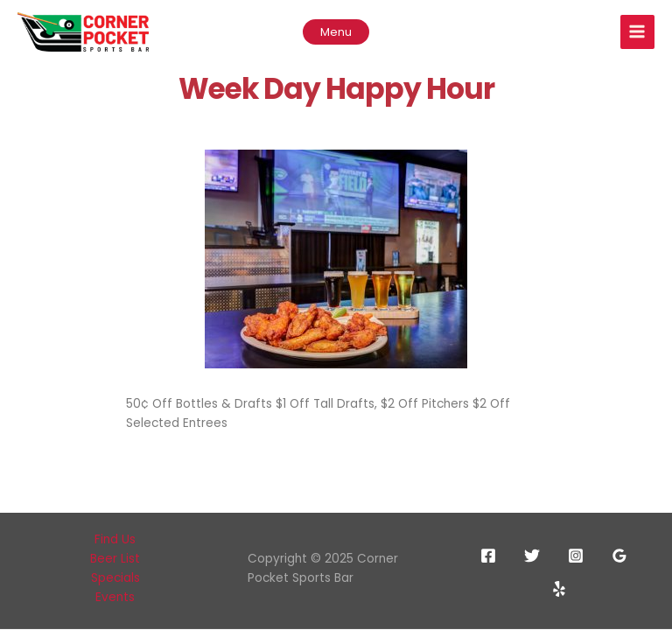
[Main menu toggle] (637, 32)
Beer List (115, 559)
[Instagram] (576, 556)
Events (115, 597)
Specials (115, 578)
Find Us (115, 539)
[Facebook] (488, 556)
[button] (336, 32)
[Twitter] (532, 556)
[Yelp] (559, 589)
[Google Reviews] (619, 556)
